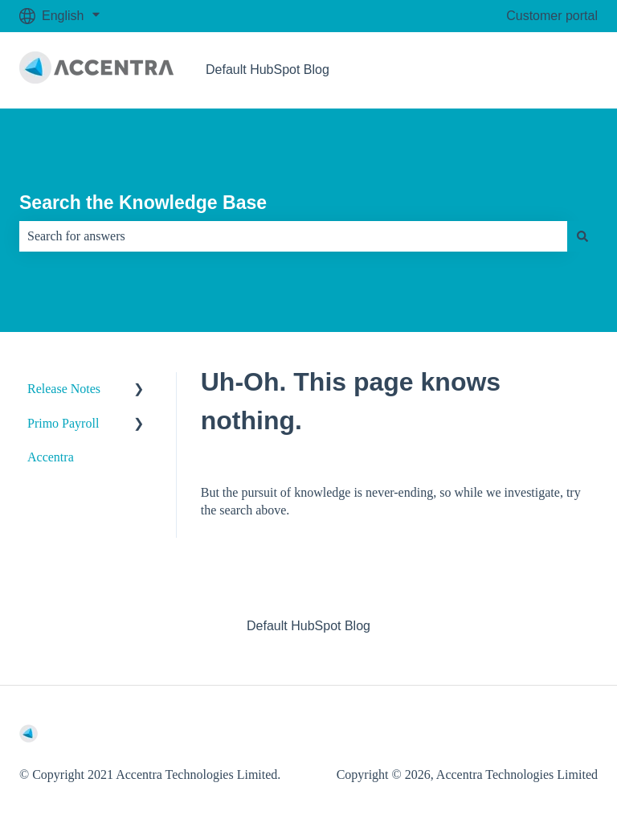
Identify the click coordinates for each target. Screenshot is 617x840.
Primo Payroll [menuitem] (63, 423)
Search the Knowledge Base (143, 203)
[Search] (582, 236)
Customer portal (552, 16)
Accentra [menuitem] (51, 457)
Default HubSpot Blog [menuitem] (308, 626)
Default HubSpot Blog (268, 70)
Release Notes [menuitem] (64, 389)
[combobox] (293, 236)
